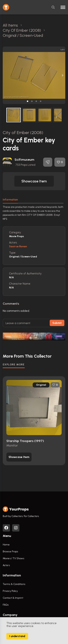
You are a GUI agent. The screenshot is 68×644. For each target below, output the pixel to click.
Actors (6, 565)
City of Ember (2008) (23, 133)
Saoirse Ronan (18, 246)
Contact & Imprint (13, 598)
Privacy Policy (10, 591)
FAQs (6, 605)
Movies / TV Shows (13, 558)
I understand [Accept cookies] (17, 636)
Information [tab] (10, 200)
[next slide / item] (63, 75)
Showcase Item (34, 181)
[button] (28, 101)
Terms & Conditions (14, 584)
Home (6, 545)
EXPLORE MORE (14, 365)
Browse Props (10, 552)
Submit (57, 323)
